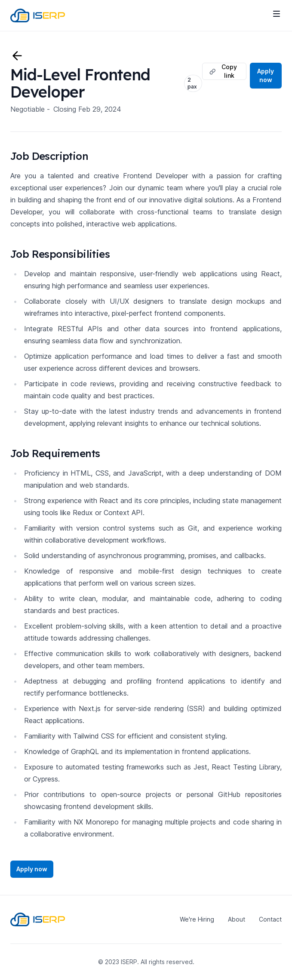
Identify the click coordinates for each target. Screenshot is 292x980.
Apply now (266, 75)
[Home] (38, 15)
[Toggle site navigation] (277, 14)
